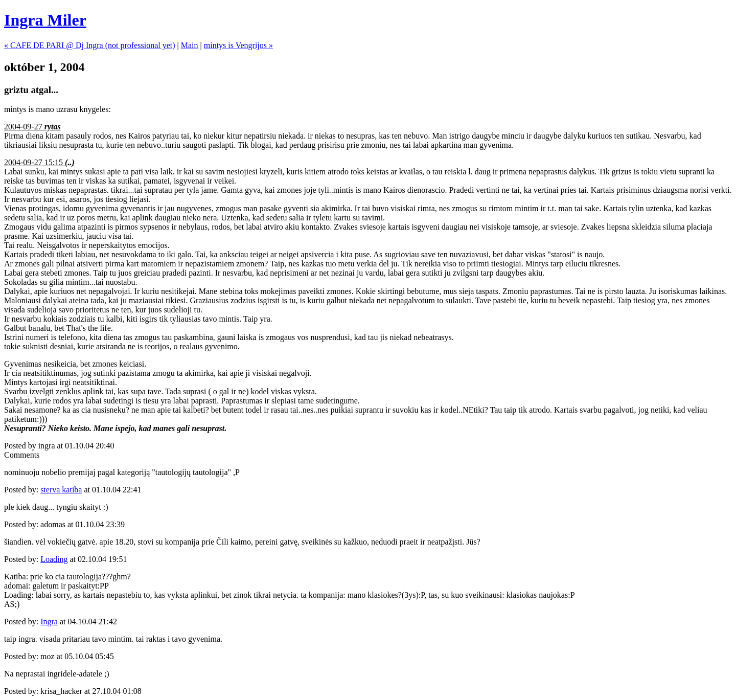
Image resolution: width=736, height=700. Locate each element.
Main (190, 45)
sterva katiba (61, 490)
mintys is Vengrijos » (238, 45)
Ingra (49, 622)
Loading (54, 559)
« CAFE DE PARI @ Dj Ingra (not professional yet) (90, 45)
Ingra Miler (45, 20)
